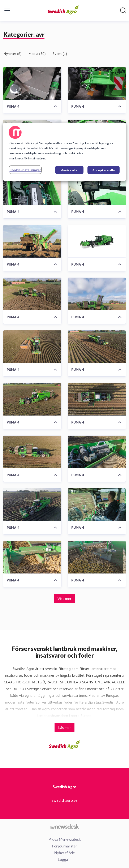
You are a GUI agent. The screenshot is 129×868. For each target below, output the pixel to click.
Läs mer (64, 727)
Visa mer (64, 598)
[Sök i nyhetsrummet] (123, 10)
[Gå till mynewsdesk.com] (64, 827)
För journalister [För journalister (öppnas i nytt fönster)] (65, 846)
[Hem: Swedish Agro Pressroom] (63, 10)
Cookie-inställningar (25, 170)
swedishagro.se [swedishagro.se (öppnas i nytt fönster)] (65, 800)
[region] (64, 152)
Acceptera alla (104, 170)
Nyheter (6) (12, 54)
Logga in (65, 859)
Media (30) (37, 54)
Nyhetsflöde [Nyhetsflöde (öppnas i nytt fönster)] (64, 853)
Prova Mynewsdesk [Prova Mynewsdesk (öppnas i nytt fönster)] (65, 839)
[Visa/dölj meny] (7, 10)
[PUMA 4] (32, 83)
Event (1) (60, 54)
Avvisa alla (69, 170)
